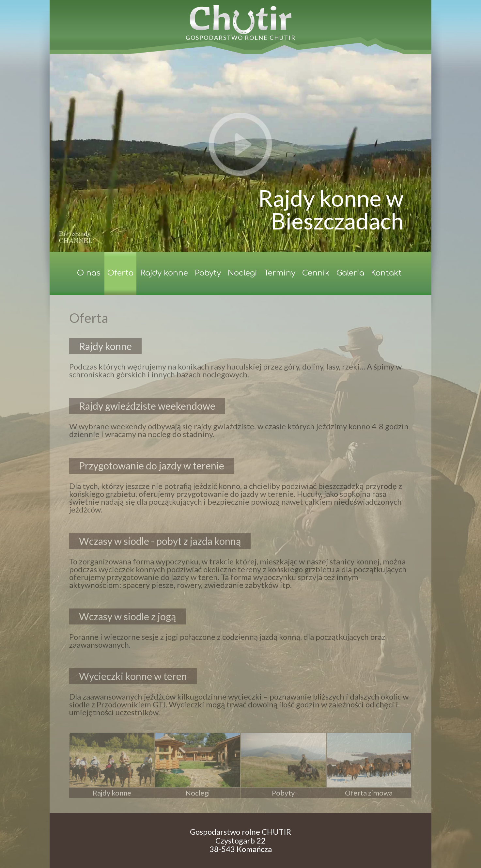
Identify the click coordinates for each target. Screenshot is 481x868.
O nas (89, 273)
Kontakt (386, 273)
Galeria (350, 273)
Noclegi (242, 273)
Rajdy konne (164, 273)
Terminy (280, 273)
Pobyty (208, 273)
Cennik (316, 273)
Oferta (120, 273)
